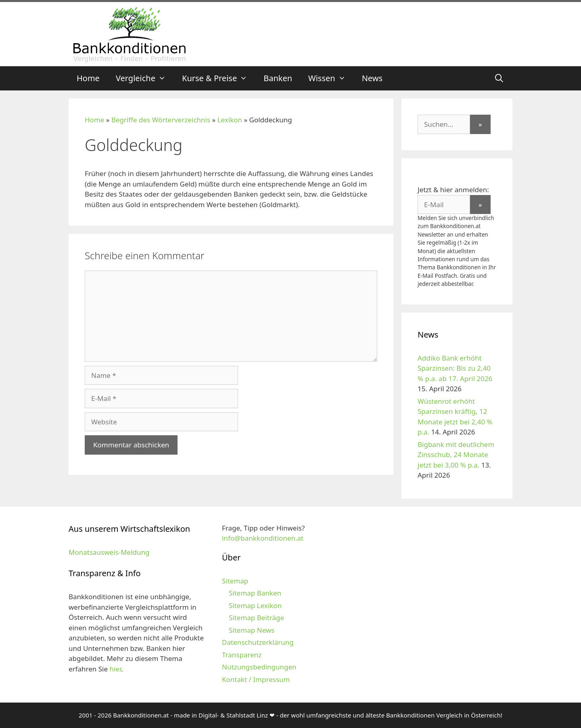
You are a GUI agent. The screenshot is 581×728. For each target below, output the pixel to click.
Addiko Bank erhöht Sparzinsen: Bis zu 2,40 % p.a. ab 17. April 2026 (455, 368)
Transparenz (242, 655)
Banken (278, 78)
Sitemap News (252, 630)
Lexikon (230, 120)
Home (88, 78)
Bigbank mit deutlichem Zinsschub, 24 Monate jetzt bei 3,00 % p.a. (456, 455)
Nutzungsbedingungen (259, 667)
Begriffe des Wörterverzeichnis (161, 120)
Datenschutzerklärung (258, 642)
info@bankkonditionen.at (263, 538)
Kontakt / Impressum (256, 679)
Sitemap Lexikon (255, 605)
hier (115, 669)
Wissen (331, 78)
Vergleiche (145, 78)
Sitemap (235, 581)
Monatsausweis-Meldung (109, 552)
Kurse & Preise (219, 78)
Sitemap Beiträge (256, 618)
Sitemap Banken (255, 593)
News (372, 78)
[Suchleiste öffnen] (499, 78)
